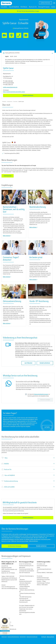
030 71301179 (9, 86)
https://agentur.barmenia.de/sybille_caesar (14, 93)
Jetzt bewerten (9, 177)
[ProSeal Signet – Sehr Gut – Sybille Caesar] (5, 624)
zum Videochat (28, 364)
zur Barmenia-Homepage (10, 548)
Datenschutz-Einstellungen (32, 637)
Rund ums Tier (33, 8)
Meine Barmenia (47, 3)
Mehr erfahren (7, 237)
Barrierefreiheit (23, 637)
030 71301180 (9, 82)
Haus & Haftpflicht (14, 8)
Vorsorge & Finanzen (44, 8)
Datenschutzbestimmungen (41, 396)
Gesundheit (4, 8)
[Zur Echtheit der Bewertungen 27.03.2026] (5, 633)
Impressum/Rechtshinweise (13, 637)
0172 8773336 (10, 84)
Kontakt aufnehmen (31, 97)
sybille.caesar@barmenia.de (10, 89)
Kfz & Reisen (24, 8)
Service (53, 8)
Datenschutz (4, 637)
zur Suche (48, 428)
